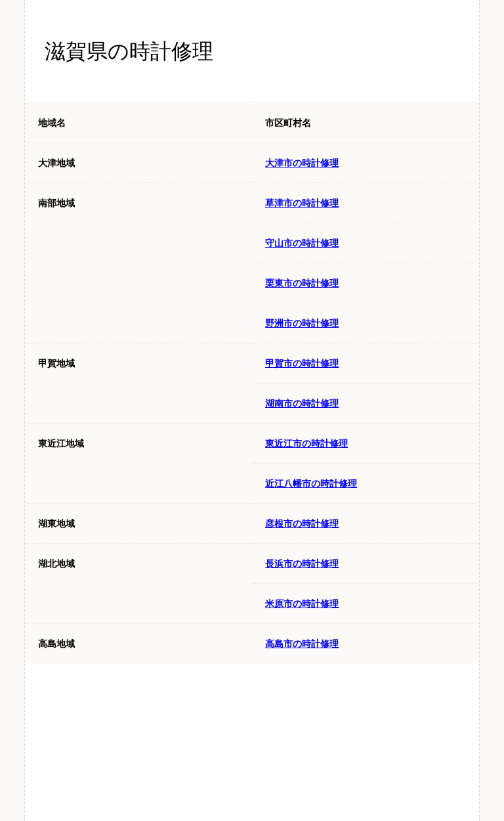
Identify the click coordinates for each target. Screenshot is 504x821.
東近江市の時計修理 (306, 443)
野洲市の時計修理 (302, 323)
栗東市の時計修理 (302, 283)
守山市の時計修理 (302, 243)
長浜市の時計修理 (302, 564)
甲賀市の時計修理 (302, 363)
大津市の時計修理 (302, 163)
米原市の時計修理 (302, 604)
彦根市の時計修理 (302, 523)
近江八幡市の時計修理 (311, 483)
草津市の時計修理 (302, 203)
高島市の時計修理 (302, 644)
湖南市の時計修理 (302, 403)
